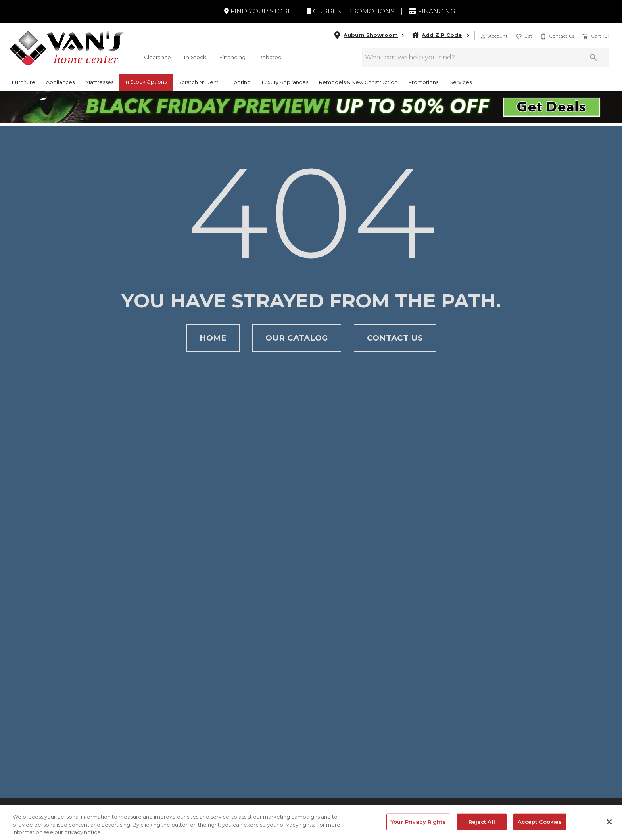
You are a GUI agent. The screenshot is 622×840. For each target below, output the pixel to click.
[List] (523, 35)
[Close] (609, 827)
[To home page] (67, 48)
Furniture (24, 82)
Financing (432, 11)
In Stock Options (146, 82)
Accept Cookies (540, 827)
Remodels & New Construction (358, 82)
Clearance (157, 57)
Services (461, 82)
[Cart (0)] (595, 35)
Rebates (270, 57)
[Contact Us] (557, 35)
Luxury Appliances (285, 82)
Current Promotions (350, 11)
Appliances (60, 82)
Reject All (482, 827)
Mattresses (100, 82)
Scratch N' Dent (198, 82)
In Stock (195, 57)
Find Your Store (258, 11)
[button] (483, 36)
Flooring (240, 82)
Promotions (423, 82)
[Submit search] (593, 58)
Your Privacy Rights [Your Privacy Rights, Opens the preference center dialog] (418, 827)
